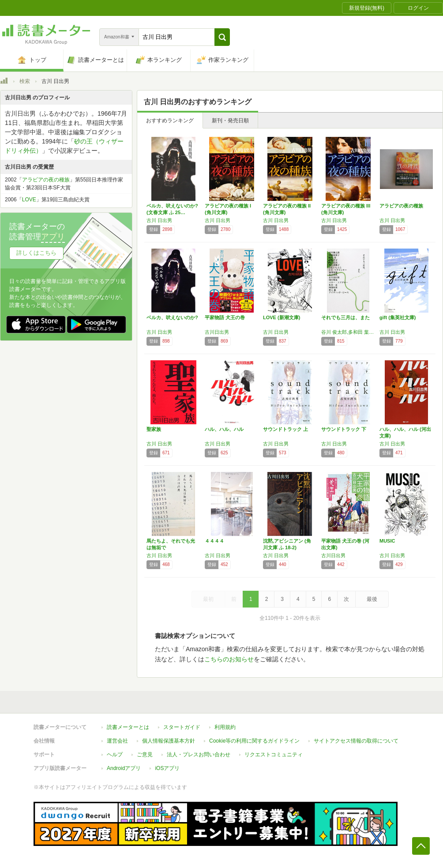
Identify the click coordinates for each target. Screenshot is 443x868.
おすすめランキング (170, 121)
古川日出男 (217, 332)
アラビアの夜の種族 (401, 206)
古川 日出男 (159, 220)
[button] (222, 37)
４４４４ (214, 541)
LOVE (29, 200)
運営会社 (117, 741)
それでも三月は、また (345, 317)
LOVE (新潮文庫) (282, 317)
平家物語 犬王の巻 (225, 317)
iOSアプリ (167, 768)
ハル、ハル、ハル (224, 429)
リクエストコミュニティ (274, 755)
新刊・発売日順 (230, 121)
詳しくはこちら (36, 253)
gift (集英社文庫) (398, 317)
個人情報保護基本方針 (169, 741)
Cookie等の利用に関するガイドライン (254, 741)
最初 (208, 599)
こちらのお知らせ (229, 659)
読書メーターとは (128, 727)
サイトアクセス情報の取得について (356, 741)
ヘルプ (115, 755)
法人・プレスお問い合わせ (199, 755)
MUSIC (387, 541)
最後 (372, 599)
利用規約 (225, 727)
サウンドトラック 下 (344, 429)
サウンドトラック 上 (285, 429)
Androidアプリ (124, 768)
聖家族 (154, 429)
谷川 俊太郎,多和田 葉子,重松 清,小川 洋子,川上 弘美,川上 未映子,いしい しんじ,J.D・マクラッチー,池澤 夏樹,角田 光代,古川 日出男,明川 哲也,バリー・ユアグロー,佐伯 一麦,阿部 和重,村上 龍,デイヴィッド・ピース (348, 332)
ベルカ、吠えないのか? (172, 317)
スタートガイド (182, 727)
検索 (25, 81)
